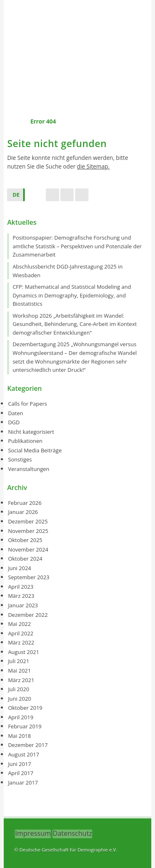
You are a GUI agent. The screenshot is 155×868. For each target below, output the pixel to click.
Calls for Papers (27, 404)
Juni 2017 (19, 764)
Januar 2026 (23, 512)
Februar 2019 (25, 726)
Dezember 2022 (28, 615)
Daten (15, 413)
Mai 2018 (19, 736)
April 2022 (20, 633)
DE (16, 195)
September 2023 (29, 577)
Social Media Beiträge (35, 450)
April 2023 (20, 587)
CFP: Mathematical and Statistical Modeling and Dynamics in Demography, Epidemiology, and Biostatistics (72, 295)
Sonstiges (20, 459)
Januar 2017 (23, 782)
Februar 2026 (25, 503)
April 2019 (20, 717)
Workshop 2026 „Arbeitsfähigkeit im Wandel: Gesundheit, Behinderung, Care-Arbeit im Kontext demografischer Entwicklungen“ (74, 324)
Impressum (33, 833)
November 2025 (28, 531)
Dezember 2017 (28, 745)
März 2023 (21, 596)
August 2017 (23, 754)
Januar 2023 (23, 605)
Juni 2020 (19, 699)
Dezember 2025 (28, 521)
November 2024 (28, 549)
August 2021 (23, 652)
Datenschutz (72, 833)
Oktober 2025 (25, 540)
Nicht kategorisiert (31, 432)
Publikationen (25, 441)
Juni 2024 (19, 568)
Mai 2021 (19, 671)
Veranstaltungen (29, 469)
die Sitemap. (93, 166)
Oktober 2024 (25, 559)
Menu (77, 100)
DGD (14, 422)
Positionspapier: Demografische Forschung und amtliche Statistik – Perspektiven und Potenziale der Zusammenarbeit (77, 246)
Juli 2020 (18, 689)
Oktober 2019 (25, 708)
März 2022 (21, 642)
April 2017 (20, 773)
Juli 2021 (18, 661)
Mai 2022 (19, 624)
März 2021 (21, 680)
